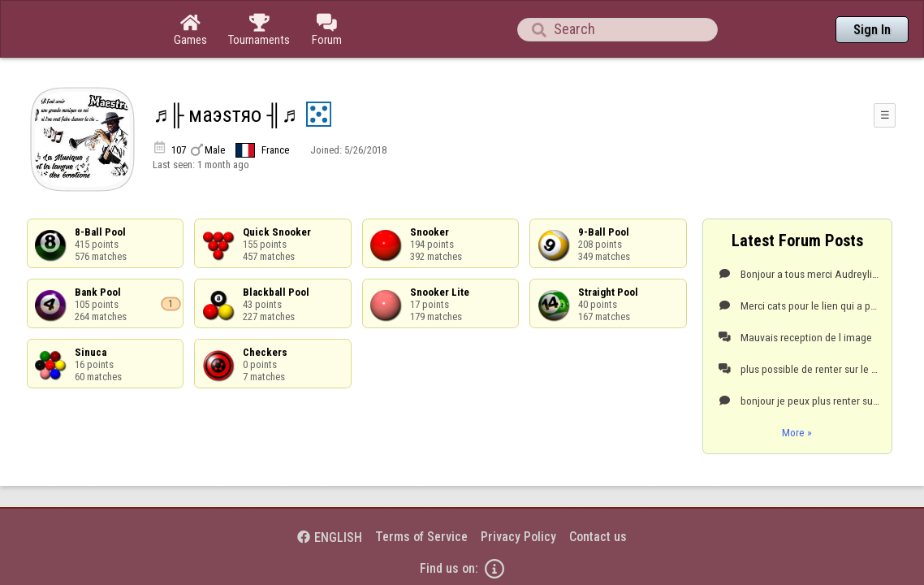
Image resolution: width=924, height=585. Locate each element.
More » (797, 388)
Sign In (872, 30)
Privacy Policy (518, 492)
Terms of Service (421, 492)
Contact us (598, 492)
